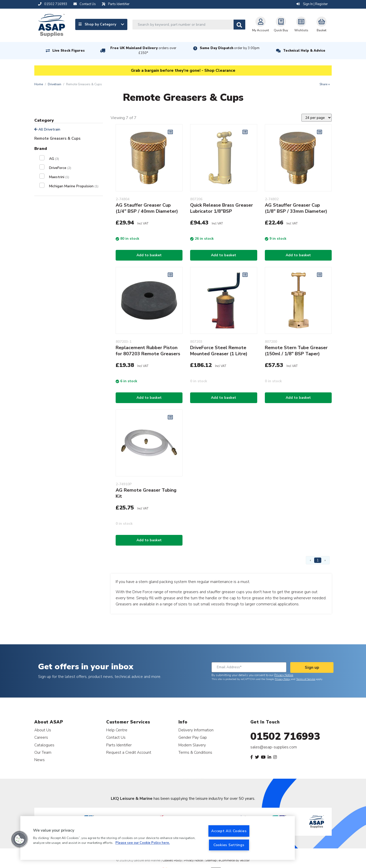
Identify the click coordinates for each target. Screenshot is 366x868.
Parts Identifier (119, 745)
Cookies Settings (229, 845)
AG (54, 159)
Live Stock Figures (68, 51)
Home (39, 84)
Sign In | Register (312, 4)
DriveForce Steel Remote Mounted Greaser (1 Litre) (219, 351)
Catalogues (44, 745)
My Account (261, 24)
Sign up (312, 667)
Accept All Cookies (229, 831)
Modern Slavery (192, 745)
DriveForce (60, 168)
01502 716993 (285, 736)
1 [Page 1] (318, 560)
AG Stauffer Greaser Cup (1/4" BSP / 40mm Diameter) (147, 208)
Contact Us (116, 737)
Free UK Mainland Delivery (143, 51)
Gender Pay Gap (193, 737)
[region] (158, 838)
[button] (20, 839)
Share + (325, 84)
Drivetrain (55, 84)
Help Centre (117, 730)
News (40, 760)
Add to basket (149, 255)
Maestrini (59, 177)
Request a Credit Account (129, 752)
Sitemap (211, 860)
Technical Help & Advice (304, 51)
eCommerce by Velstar (234, 860)
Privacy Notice (284, 675)
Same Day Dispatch (230, 48)
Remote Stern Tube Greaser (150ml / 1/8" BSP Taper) (296, 351)
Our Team (43, 752)
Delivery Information (196, 730)
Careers (41, 737)
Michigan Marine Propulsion (74, 186)
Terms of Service (306, 679)
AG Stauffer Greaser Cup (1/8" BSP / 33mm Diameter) (296, 208)
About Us (43, 730)
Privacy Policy (283, 679)
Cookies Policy (172, 860)
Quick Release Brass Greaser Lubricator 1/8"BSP (222, 208)
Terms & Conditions (195, 752)
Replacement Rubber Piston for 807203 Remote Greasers (148, 351)
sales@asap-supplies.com (274, 747)
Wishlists (301, 24)
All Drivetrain (47, 129)
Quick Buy (281, 24)
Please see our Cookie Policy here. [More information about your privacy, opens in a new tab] (143, 843)
